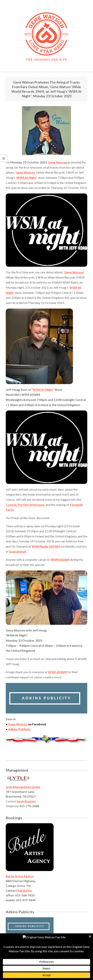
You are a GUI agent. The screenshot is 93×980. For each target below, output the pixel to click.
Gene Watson (58, 162)
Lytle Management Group (23, 787)
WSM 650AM (60, 559)
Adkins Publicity (19, 729)
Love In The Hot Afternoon (25, 505)
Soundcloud (18, 551)
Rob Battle (25, 891)
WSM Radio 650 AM (46, 546)
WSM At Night (26, 178)
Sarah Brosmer (26, 801)
